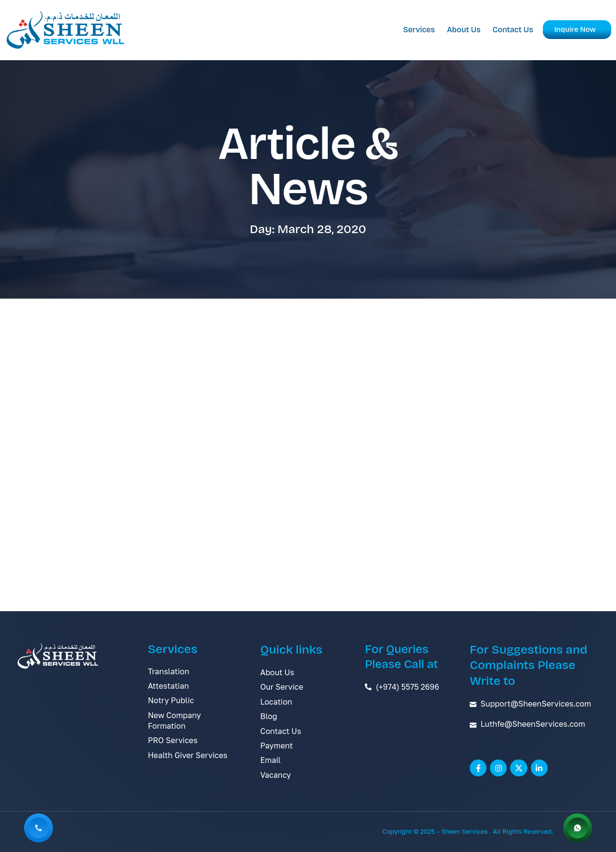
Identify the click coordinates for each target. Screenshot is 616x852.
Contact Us (513, 30)
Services (419, 30)
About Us (464, 30)
